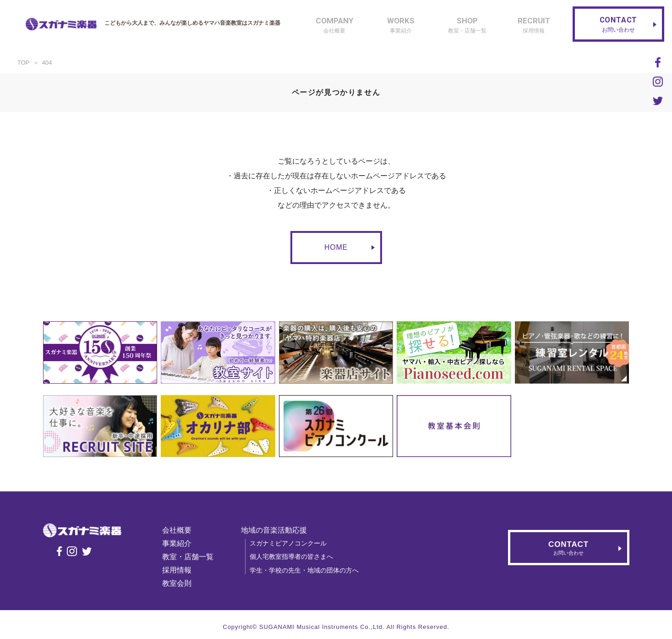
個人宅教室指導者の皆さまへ (298, 556)
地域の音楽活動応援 (281, 530)
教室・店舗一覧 (195, 557)
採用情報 (184, 570)
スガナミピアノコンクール (295, 543)
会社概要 (184, 530)
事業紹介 (184, 543)
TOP (24, 63)
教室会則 (184, 583)
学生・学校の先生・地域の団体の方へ (311, 570)
